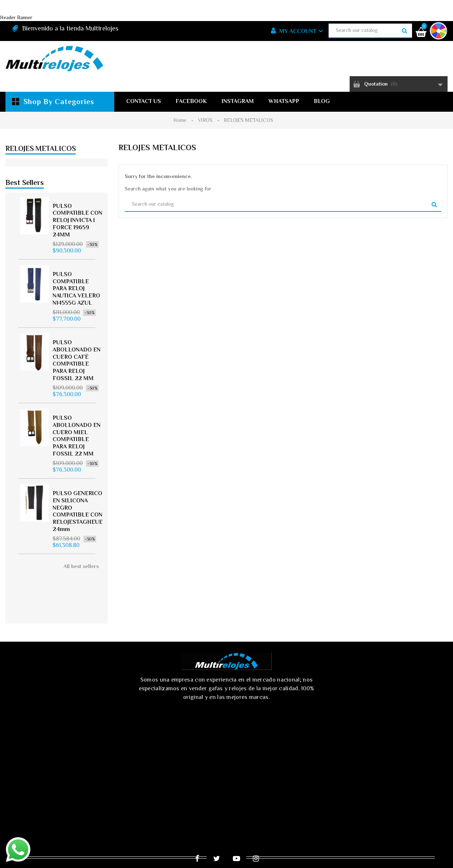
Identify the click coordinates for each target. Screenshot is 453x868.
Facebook (191, 101)
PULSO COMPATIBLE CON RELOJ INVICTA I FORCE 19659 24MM (77, 227)
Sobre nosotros (220, 819)
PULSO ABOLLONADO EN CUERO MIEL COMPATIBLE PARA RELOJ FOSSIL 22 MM (77, 443)
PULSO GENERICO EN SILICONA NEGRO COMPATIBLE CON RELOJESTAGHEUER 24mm (79, 519)
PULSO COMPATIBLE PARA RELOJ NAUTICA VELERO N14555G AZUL (76, 295)
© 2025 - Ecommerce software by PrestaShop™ (79, 856)
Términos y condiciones (150, 819)
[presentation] (115, 753)
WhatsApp (284, 101)
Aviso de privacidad (75, 819)
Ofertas (170, 808)
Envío (26, 819)
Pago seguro (273, 819)
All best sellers (81, 573)
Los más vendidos (262, 808)
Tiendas (223, 831)
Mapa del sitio (406, 819)
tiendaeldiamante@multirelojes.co (343, 773)
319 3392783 (316, 758)
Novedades (209, 808)
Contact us (144, 101)
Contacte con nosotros (339, 819)
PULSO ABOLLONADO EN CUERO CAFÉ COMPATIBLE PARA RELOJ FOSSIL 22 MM (77, 368)
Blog (322, 101)
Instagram (238, 101)
